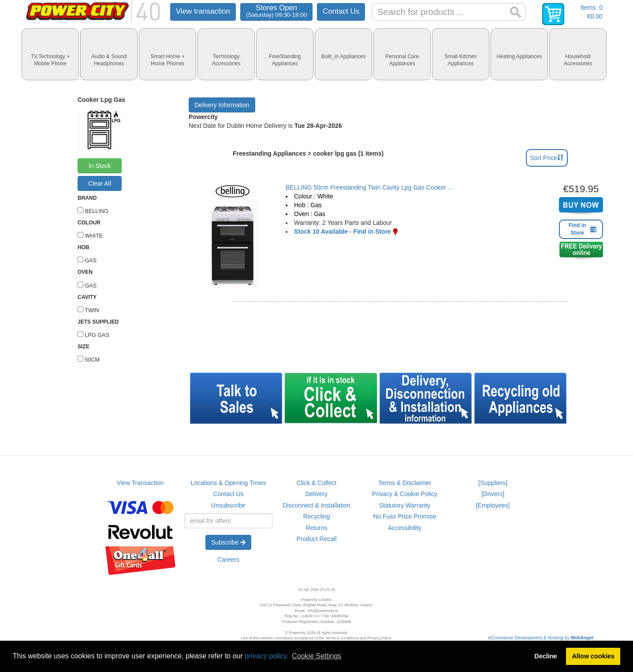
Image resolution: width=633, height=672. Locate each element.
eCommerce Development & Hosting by (541, 638)
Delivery (317, 494)
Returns (316, 528)
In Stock (100, 166)
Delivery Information (222, 105)
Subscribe (228, 542)
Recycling (317, 516)
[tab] (50, 54)
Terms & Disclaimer (405, 483)
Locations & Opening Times (228, 483)
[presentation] (50, 54)
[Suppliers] (493, 483)
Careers (228, 560)
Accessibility (405, 528)
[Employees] (493, 505)
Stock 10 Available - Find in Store (343, 231)
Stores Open (276, 11)
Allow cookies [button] (593, 656)
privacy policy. (266, 656)
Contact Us (341, 11)
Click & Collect (316, 483)
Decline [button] (545, 656)
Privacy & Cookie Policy (405, 494)
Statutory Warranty (405, 505)
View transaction (203, 11)
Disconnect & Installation (316, 505)
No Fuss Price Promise (404, 516)
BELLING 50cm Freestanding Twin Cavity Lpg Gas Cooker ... (369, 187)
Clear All (100, 183)
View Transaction (140, 483)
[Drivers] (493, 494)
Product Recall (316, 539)
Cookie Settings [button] (316, 656)
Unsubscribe (228, 505)
